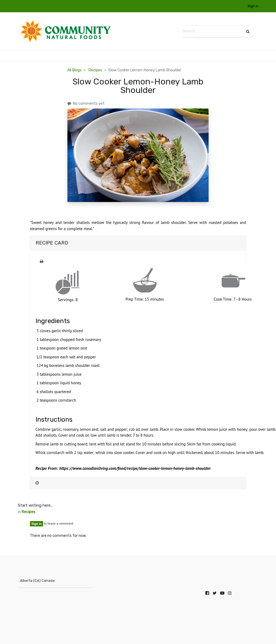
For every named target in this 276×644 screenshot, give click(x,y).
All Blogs (74, 70)
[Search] (248, 31)
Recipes (95, 70)
